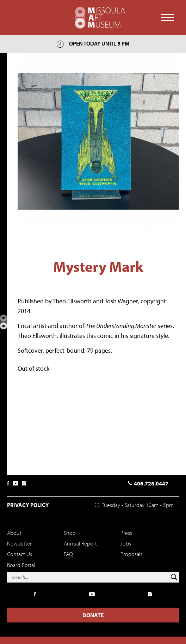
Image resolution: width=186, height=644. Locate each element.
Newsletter (19, 543)
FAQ (68, 554)
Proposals (131, 554)
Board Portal (21, 565)
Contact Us (20, 554)
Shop (70, 533)
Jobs (126, 543)
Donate (93, 615)
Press (126, 533)
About (14, 533)
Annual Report (80, 543)
